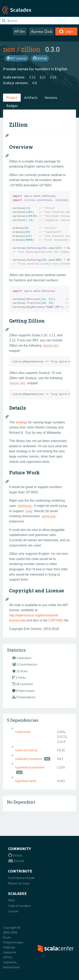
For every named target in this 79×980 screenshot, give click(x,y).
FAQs (12, 900)
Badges (12, 106)
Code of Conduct (19, 906)
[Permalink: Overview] (7, 156)
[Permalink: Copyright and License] (7, 600)
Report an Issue (19, 883)
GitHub (40, 58)
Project (12, 98)
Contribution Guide (21, 878)
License (13, 911)
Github (15, 855)
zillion (31, 49)
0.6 (35, 83)
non (9, 49)
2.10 (53, 77)
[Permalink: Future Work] (7, 482)
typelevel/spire (26, 781)
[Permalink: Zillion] (7, 136)
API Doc (20, 31)
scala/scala (23, 732)
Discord (16, 861)
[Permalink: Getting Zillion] (7, 330)
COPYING (56, 620)
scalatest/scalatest (29, 759)
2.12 (32, 77)
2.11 (43, 77)
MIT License (17, 58)
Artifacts (31, 98)
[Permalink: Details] (7, 417)
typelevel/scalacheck (30, 767)
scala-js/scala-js (26, 750)
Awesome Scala (41, 31)
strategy (21, 422)
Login (66, 31)
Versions (51, 98)
